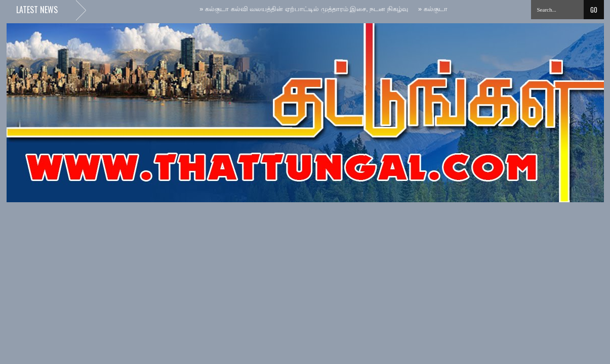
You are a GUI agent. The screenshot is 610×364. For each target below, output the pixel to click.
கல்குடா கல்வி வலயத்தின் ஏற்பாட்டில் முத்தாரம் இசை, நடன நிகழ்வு (305, 9)
